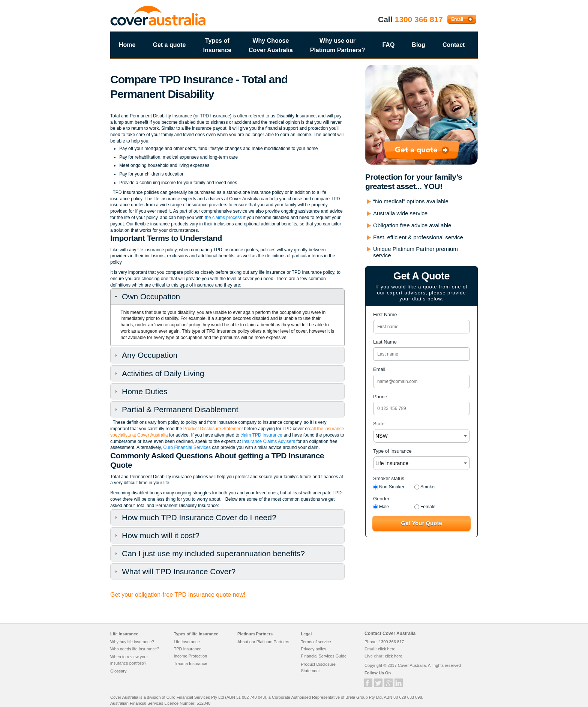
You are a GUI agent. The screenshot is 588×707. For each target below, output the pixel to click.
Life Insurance (187, 642)
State (379, 424)
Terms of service (316, 642)
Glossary (118, 671)
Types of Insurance (217, 45)
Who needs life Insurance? (135, 649)
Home (127, 45)
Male (381, 507)
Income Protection (190, 656)
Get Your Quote (421, 523)
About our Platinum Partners (263, 642)
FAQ (388, 45)
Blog (418, 45)
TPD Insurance (187, 649)
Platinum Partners (255, 634)
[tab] (227, 297)
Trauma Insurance (190, 663)
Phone (380, 397)
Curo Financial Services (187, 447)
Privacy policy (313, 649)
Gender (381, 499)
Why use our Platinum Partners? (338, 45)
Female (425, 507)
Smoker (425, 487)
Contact (454, 45)
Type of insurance (392, 451)
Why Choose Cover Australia (271, 45)
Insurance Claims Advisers (268, 441)
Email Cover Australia (462, 19)
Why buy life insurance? (132, 642)
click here (387, 649)
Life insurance (124, 634)
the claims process (223, 218)
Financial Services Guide (324, 656)
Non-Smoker (389, 487)
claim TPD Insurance (262, 435)
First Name (385, 314)
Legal (306, 634)
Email (379, 369)
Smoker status (389, 478)
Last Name (385, 342)
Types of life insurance (196, 634)
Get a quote (169, 45)
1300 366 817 (419, 19)
